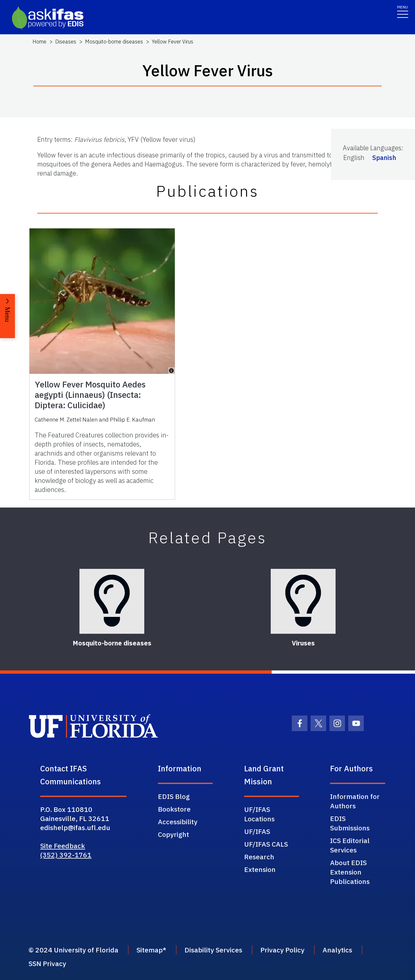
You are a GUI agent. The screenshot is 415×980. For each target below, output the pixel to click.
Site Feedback (63, 846)
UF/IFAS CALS (266, 844)
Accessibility (178, 822)
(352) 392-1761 (66, 855)
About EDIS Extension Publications (350, 872)
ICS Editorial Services (350, 845)
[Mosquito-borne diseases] (112, 601)
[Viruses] (303, 601)
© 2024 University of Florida (73, 950)
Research (259, 857)
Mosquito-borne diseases (114, 42)
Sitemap (150, 950)
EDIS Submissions (350, 823)
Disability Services (213, 950)
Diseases (66, 42)
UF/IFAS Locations (259, 814)
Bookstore (174, 809)
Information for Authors (355, 801)
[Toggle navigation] (403, 11)
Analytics (337, 950)
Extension (260, 869)
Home (39, 42)
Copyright (173, 834)
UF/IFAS (257, 831)
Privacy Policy (282, 950)
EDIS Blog (174, 796)
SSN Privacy (47, 963)
